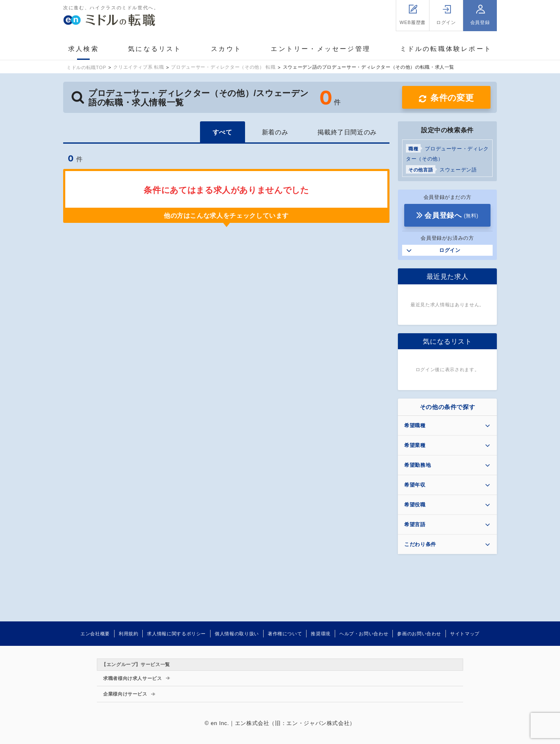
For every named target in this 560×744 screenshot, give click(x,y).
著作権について (285, 634)
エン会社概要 (95, 634)
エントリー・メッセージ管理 (321, 49)
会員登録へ (451, 215)
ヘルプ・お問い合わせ (364, 634)
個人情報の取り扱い (237, 634)
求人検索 (84, 49)
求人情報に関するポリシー (176, 634)
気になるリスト (155, 49)
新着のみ (275, 132)
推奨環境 (321, 634)
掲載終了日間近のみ (347, 132)
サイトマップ (465, 634)
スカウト (226, 49)
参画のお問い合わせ (419, 634)
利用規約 (129, 634)
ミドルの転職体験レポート (446, 49)
